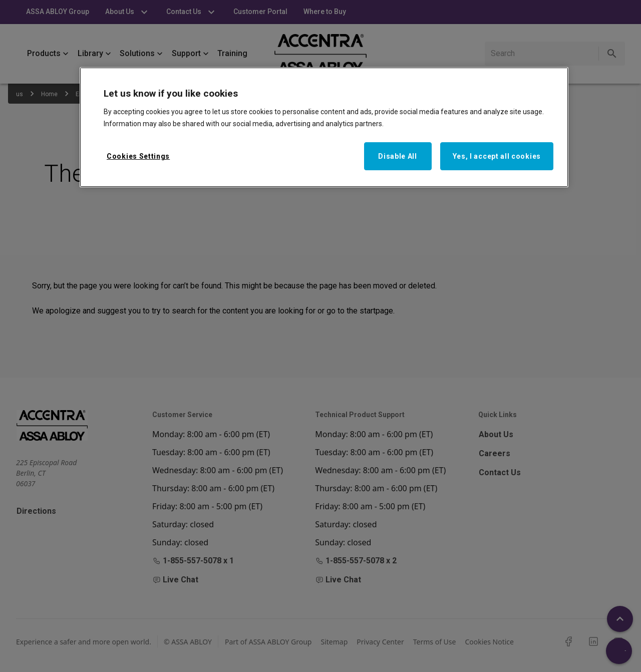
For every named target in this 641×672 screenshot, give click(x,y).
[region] (324, 127)
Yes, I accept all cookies (497, 156)
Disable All (398, 156)
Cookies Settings (138, 156)
